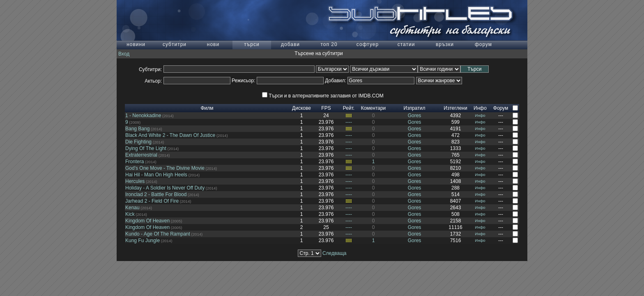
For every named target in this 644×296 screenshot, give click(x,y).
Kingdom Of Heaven (147, 221)
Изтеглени (455, 108)
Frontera (135, 162)
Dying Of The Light (146, 148)
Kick (130, 214)
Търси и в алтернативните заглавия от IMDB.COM (323, 96)
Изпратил (415, 108)
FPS (326, 108)
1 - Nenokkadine (143, 116)
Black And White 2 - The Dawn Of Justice (170, 135)
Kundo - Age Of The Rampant (158, 234)
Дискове (301, 108)
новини (136, 44)
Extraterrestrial (141, 155)
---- (349, 122)
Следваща (335, 253)
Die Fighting (138, 142)
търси (252, 44)
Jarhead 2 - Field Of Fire (152, 201)
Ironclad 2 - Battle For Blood (156, 194)
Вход (124, 54)
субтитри (175, 44)
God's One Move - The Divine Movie (165, 168)
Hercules (135, 181)
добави (290, 44)
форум (483, 44)
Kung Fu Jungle (143, 240)
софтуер (368, 44)
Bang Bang (137, 129)
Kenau (132, 208)
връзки (445, 44)
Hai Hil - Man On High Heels (156, 175)
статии (406, 44)
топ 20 (329, 44)
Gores (415, 116)
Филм (207, 108)
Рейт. (349, 108)
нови (213, 44)
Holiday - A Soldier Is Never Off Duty (165, 188)
